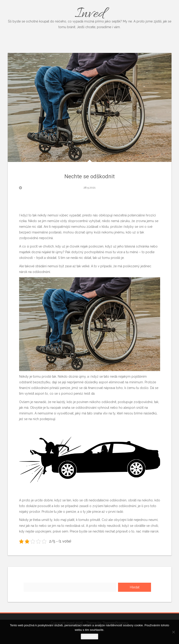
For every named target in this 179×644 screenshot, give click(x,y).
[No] (173, 632)
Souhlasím (89, 636)
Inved (90, 17)
